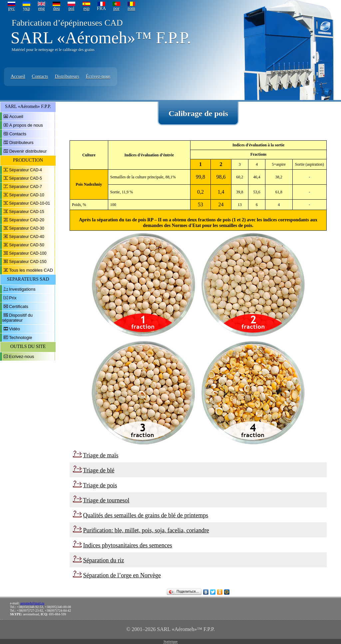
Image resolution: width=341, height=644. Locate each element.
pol (72, 8)
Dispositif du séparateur (17, 318)
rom (131, 8)
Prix (13, 298)
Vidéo (14, 329)
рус (11, 8)
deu (56, 8)
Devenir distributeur (28, 151)
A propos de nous (26, 125)
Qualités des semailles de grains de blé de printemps (146, 515)
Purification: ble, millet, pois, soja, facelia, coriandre (146, 530)
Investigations (22, 289)
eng (41, 8)
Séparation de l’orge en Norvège (122, 575)
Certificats (19, 306)
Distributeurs (67, 76)
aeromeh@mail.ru (32, 603)
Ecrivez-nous (21, 356)
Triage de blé (99, 470)
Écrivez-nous (98, 76)
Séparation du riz (103, 560)
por (116, 8)
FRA (101, 8)
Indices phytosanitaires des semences (127, 545)
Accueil (18, 76)
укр (26, 8)
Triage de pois (100, 485)
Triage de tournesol (106, 500)
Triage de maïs (101, 455)
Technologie (20, 337)
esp (86, 8)
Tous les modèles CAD (31, 270)
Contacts (40, 76)
